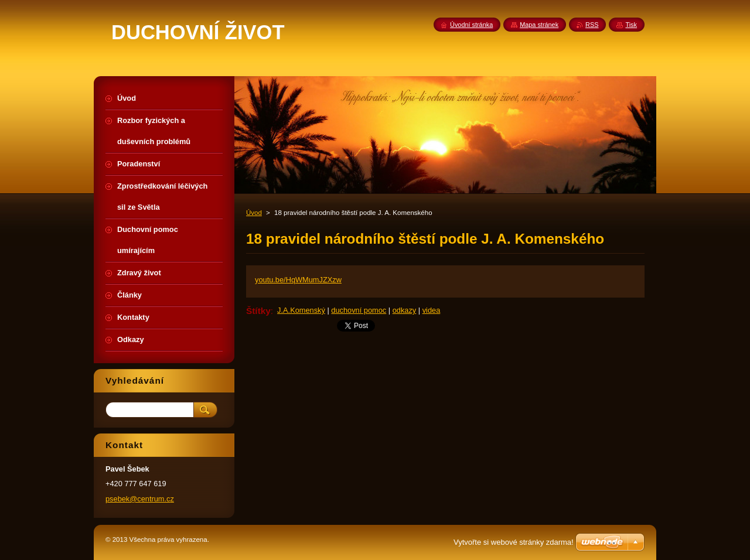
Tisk (631, 25)
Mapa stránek (539, 25)
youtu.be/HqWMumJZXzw (298, 280)
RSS (592, 25)
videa (432, 310)
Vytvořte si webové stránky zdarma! (514, 542)
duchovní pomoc (359, 310)
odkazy (405, 310)
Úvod (254, 213)
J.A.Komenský (301, 310)
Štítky (258, 311)
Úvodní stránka (471, 25)
